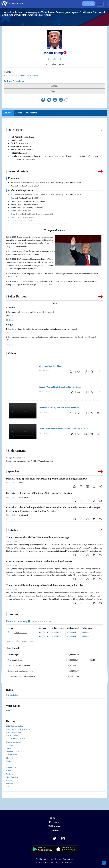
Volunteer (54, 91)
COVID (54, 818)
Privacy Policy (54, 859)
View (8, 710)
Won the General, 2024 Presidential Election (21, 75)
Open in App (89, 4)
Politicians (54, 826)
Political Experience (14, 81)
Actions (19, 113)
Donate (54, 86)
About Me (8, 113)
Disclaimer (41, 859)
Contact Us (68, 859)
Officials (54, 831)
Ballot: (7, 72)
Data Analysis (32, 113)
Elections (54, 822)
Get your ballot (12, 695)
